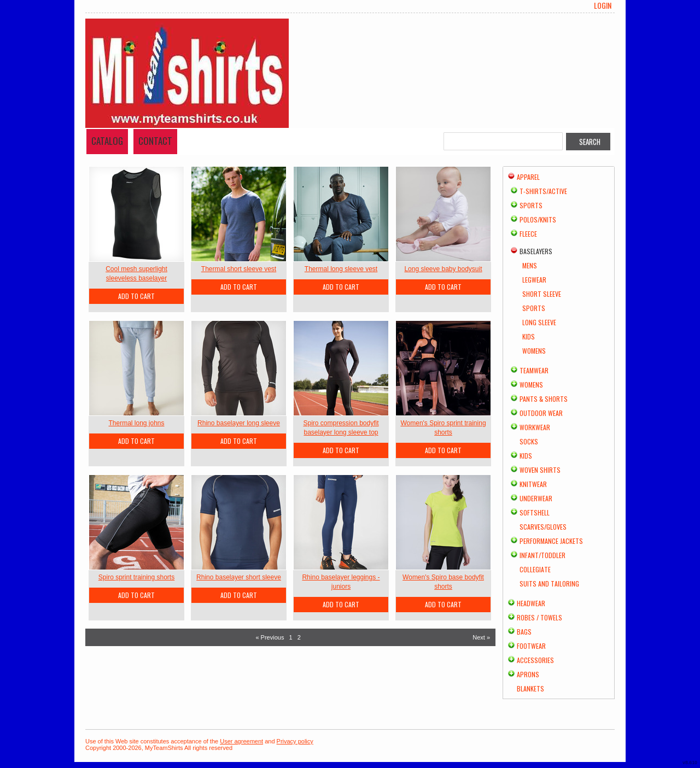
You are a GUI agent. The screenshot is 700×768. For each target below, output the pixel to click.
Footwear (531, 646)
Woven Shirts (540, 470)
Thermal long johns (136, 423)
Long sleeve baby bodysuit (443, 269)
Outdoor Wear (541, 413)
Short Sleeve (542, 294)
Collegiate (535, 569)
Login (603, 5)
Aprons (528, 674)
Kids (529, 336)
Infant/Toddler (542, 555)
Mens (530, 265)
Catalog (107, 141)
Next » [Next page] (481, 637)
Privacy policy (295, 741)
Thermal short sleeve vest (239, 269)
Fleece (528, 234)
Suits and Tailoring (549, 584)
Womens (534, 351)
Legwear (534, 280)
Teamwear (534, 370)
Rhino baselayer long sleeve (239, 423)
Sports (531, 205)
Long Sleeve (539, 322)
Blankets (530, 688)
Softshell (535, 512)
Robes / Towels (539, 617)
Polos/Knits (538, 219)
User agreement (241, 741)
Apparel (528, 177)
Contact (155, 141)
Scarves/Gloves (543, 527)
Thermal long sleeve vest (341, 269)
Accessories (535, 660)
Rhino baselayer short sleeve (239, 577)
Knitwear (533, 484)
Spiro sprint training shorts (136, 577)
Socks (529, 441)
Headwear (531, 603)
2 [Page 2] (299, 637)
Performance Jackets (551, 541)
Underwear (536, 498)
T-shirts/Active (543, 191)
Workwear (535, 427)
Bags (524, 632)
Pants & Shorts (544, 399)
